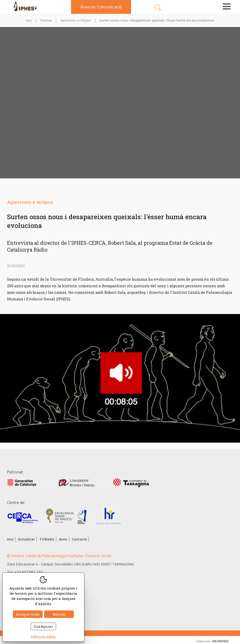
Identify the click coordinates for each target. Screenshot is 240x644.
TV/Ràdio (47, 539)
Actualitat (26, 539)
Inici (29, 20)
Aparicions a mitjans (76, 20)
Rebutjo (59, 614)
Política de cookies (43, 636)
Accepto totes (28, 614)
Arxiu (63, 539)
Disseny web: (212, 641)
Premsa (46, 20)
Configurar (43, 626)
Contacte (79, 539)
